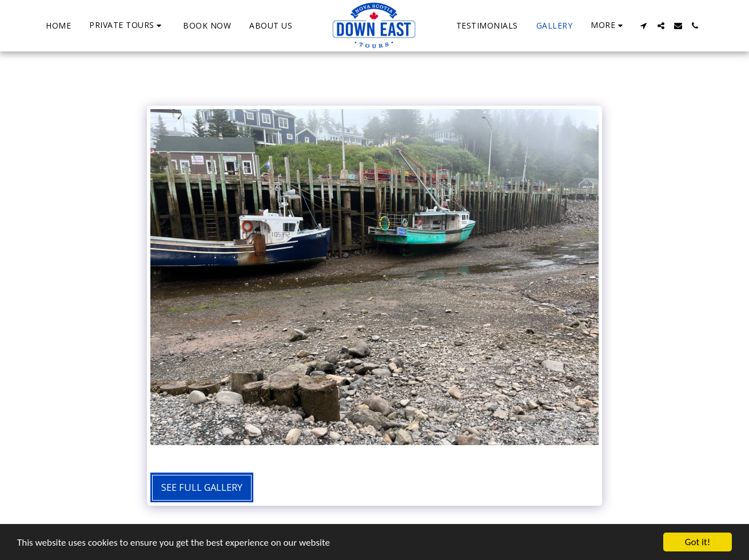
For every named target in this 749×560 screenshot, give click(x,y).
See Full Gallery (202, 487)
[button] (127, 25)
